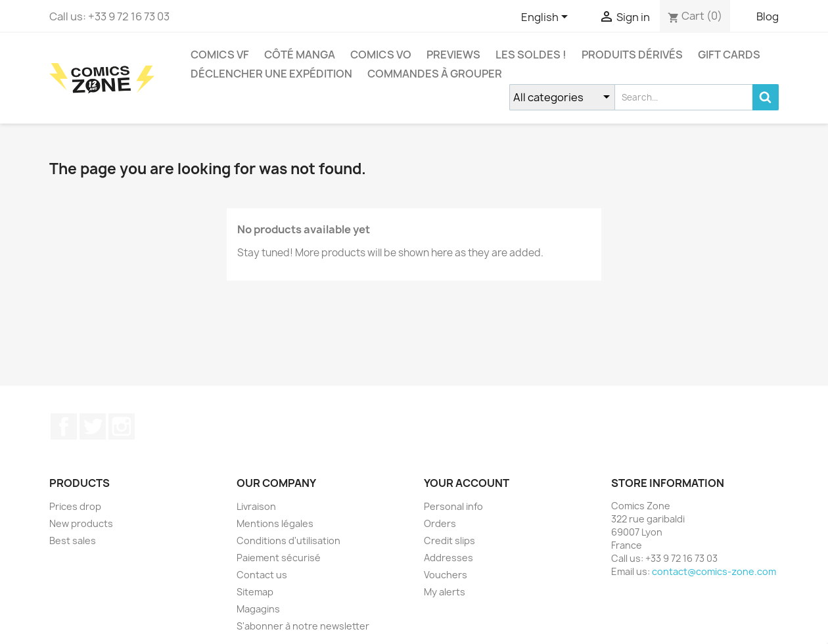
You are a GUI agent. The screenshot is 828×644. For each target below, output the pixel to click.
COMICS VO (381, 55)
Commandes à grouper (435, 74)
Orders (440, 523)
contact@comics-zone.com (714, 571)
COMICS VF (220, 55)
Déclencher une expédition (271, 74)
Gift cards (729, 55)
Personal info (453, 506)
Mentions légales (275, 523)
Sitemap (255, 592)
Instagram (122, 426)
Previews (453, 55)
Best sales (73, 540)
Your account (467, 483)
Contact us (262, 575)
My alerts (445, 592)
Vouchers (446, 575)
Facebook (64, 426)
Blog (768, 16)
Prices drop (75, 506)
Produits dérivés (632, 55)
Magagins (258, 609)
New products (81, 523)
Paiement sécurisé (279, 558)
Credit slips (449, 540)
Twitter (93, 426)
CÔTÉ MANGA (300, 55)
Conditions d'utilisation (288, 540)
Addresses (448, 558)
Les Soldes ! (531, 55)
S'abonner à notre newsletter (303, 626)
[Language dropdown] (547, 18)
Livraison (256, 506)
